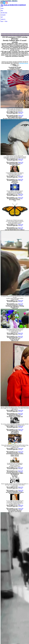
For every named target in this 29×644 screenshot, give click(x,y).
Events (2, 8)
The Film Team (4, 13)
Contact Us (3, 19)
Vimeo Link (21, 112)
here (21, 113)
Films (2, 10)
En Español (3, 15)
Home (2, 6)
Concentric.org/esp (24, 63)
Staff (2, 17)
